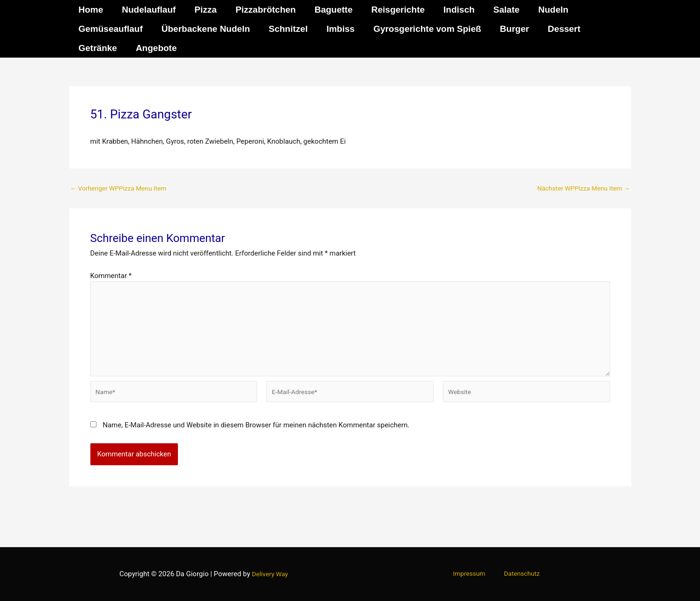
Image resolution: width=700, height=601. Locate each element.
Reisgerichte (393, 10)
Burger (509, 29)
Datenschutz (517, 574)
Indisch (453, 10)
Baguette (329, 10)
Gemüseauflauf (110, 29)
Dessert (558, 29)
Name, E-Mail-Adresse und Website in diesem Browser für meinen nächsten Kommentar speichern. (256, 436)
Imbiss (337, 29)
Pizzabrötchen (262, 10)
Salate (500, 10)
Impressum (473, 574)
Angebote (155, 48)
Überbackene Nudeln (204, 29)
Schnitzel (286, 29)
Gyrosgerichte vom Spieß (423, 29)
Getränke (97, 48)
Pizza (203, 10)
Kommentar (111, 276)
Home (91, 10)
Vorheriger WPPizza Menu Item (123, 188)
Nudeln (545, 10)
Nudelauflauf (147, 10)
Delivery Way (270, 574)
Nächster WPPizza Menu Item (579, 188)
